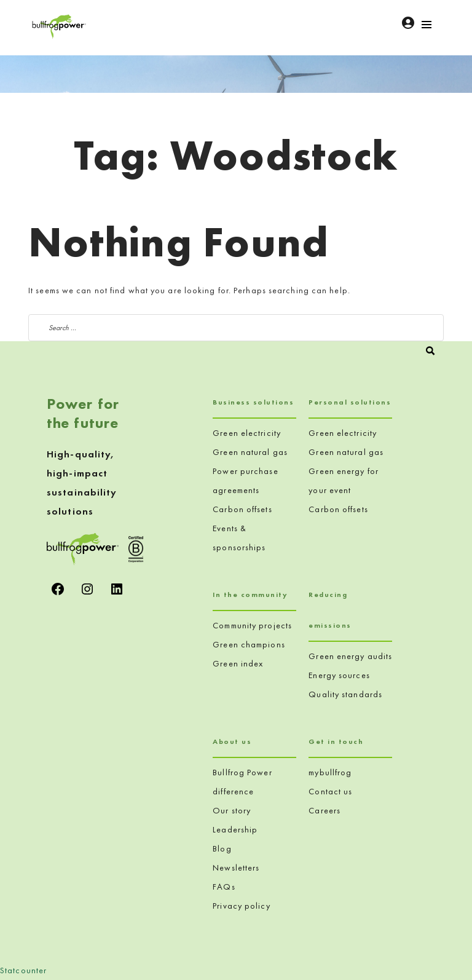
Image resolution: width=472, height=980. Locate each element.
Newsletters (236, 867)
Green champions (249, 644)
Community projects (252, 625)
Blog (222, 848)
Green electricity (247, 433)
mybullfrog (330, 772)
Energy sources (339, 675)
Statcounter (23, 970)
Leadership (235, 829)
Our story (232, 810)
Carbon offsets (242, 509)
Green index (238, 663)
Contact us (330, 791)
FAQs (224, 887)
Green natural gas (250, 452)
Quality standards (345, 694)
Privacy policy (241, 906)
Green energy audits (350, 656)
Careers (324, 810)
